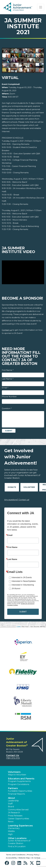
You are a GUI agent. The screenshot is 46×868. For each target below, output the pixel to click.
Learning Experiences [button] (20, 826)
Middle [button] (11, 831)
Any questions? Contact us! (17, 500)
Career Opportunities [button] (18, 819)
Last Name (8, 379)
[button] (7, 863)
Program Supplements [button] (19, 781)
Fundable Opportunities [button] (20, 791)
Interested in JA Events (22, 577)
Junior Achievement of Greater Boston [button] (19, 842)
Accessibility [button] (11, 858)
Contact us (7, 330)
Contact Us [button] (13, 755)
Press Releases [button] (15, 816)
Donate (12, 487)
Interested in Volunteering (23, 585)
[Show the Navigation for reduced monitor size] (41, 7)
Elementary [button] (14, 828)
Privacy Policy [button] (33, 855)
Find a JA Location (17, 846)
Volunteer (29, 487)
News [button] (11, 822)
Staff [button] (10, 804)
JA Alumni (16, 589)
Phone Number (9, 396)
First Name (8, 370)
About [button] (11, 798)
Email (5, 388)
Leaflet (18, 627)
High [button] (10, 834)
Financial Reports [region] (16, 794)
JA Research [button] (14, 813)
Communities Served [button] (18, 810)
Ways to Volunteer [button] (17, 775)
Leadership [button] (13, 801)
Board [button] (11, 807)
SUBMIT (23, 612)
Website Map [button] (24, 858)
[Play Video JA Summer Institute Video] (23, 272)
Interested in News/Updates (24, 581)
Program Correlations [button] (19, 784)
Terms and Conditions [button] (16, 855)
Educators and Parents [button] (21, 779)
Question (7, 408)
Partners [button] (13, 788)
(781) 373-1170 (13, 758)
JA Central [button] (36, 858)
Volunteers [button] (14, 772)
